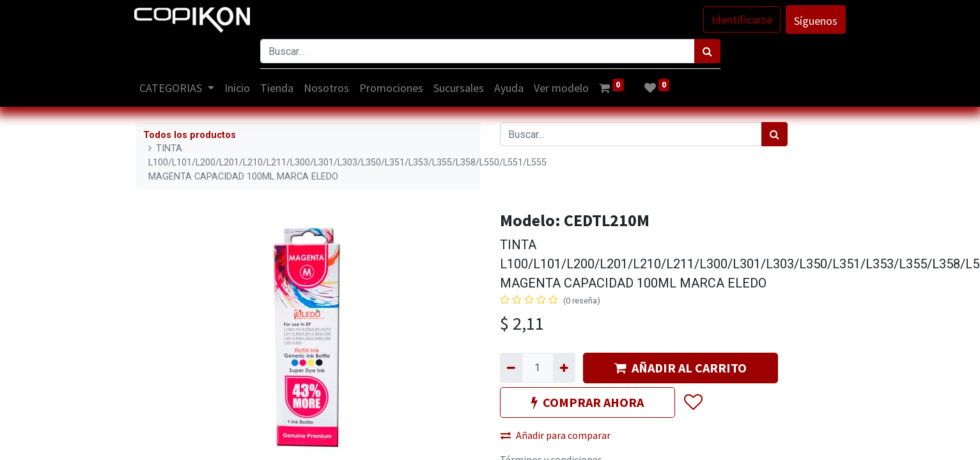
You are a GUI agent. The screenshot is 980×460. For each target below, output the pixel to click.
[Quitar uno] (511, 367)
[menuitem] (238, 88)
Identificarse (741, 19)
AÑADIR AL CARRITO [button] (681, 368)
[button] (693, 402)
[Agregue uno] (564, 367)
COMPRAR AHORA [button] (587, 402)
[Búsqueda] (707, 51)
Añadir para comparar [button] (556, 435)
